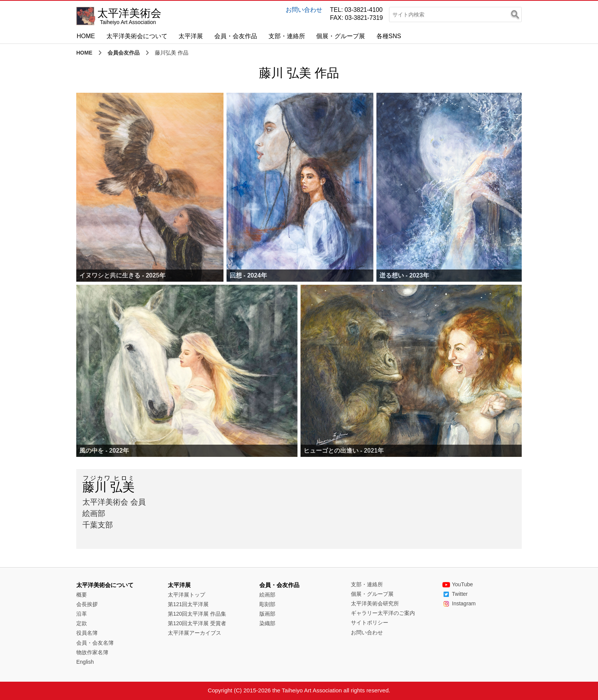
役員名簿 (87, 633)
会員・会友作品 (236, 36)
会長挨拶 (87, 604)
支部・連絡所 (287, 36)
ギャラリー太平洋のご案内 (383, 613)
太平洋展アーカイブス (195, 633)
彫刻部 (267, 604)
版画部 (267, 614)
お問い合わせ (304, 10)
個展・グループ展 (341, 36)
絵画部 (267, 595)
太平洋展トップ (186, 595)
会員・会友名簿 (95, 643)
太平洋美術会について (137, 36)
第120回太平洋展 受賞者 (197, 623)
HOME (86, 36)
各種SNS (389, 36)
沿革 (82, 614)
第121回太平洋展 (188, 604)
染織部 (267, 623)
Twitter (455, 594)
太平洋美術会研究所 (375, 603)
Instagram (459, 603)
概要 (82, 595)
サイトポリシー (370, 623)
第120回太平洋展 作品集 (197, 614)
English (85, 662)
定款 (82, 623)
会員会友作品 (124, 53)
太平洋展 (191, 36)
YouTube (458, 584)
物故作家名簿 (92, 652)
